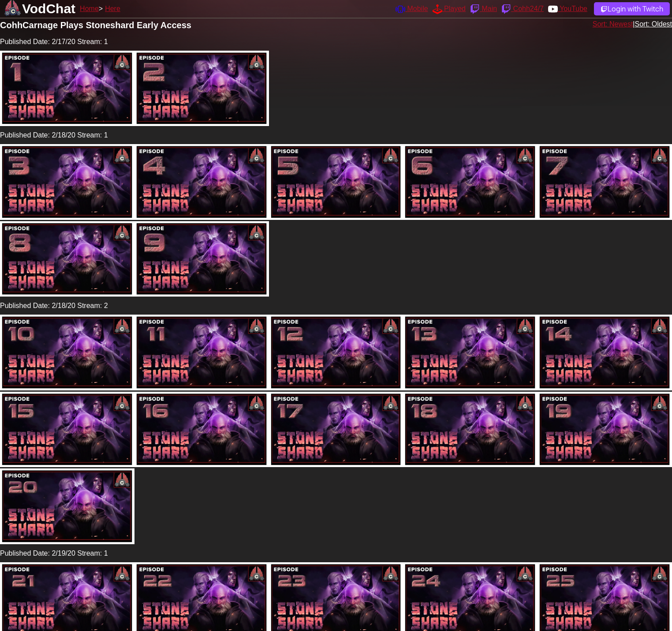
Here (113, 9)
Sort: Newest (613, 24)
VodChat (49, 9)
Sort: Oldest (653, 24)
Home (89, 9)
